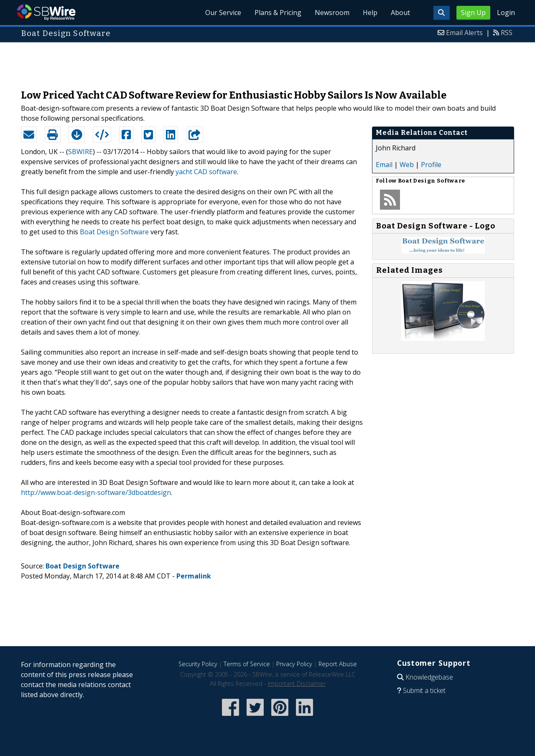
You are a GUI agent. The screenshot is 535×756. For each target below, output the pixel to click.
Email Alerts (464, 33)
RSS (507, 33)
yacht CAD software (206, 172)
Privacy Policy (294, 664)
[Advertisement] (267, 62)
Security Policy (198, 664)
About (400, 13)
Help (370, 13)
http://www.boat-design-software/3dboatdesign (96, 492)
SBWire (46, 12)
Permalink (194, 576)
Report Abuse (338, 664)
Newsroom (332, 13)
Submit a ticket (424, 690)
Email (384, 165)
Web (407, 165)
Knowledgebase (429, 677)
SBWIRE (80, 152)
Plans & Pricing (278, 13)
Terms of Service (247, 664)
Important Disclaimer (297, 684)
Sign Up (473, 13)
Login (506, 13)
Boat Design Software (114, 232)
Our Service (223, 13)
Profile (431, 165)
